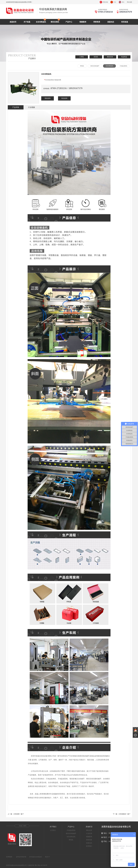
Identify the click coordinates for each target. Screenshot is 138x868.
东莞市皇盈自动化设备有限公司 (43, 756)
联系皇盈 (125, 22)
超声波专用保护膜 (21, 857)
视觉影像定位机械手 (77, 779)
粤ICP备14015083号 (41, 865)
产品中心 (69, 22)
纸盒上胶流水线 (41, 783)
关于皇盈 (27, 22)
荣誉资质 (97, 22)
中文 (115, 2)
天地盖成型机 (123, 66)
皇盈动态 (111, 22)
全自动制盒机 (41, 22)
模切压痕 (110, 57)
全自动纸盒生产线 (67, 783)
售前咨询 (48, 98)
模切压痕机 (55, 22)
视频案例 (83, 22)
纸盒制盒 (124, 57)
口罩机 (82, 57)
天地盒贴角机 (51, 779)
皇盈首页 (13, 22)
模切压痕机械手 (95, 66)
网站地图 (129, 2)
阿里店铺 (105, 2)
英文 (123, 2)
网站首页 (89, 830)
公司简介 (53, 830)
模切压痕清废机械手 (94, 779)
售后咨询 (64, 98)
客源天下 (48, 857)
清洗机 (96, 57)
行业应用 (89, 833)
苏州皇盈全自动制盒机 (36, 857)
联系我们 (89, 846)
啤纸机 (82, 66)
